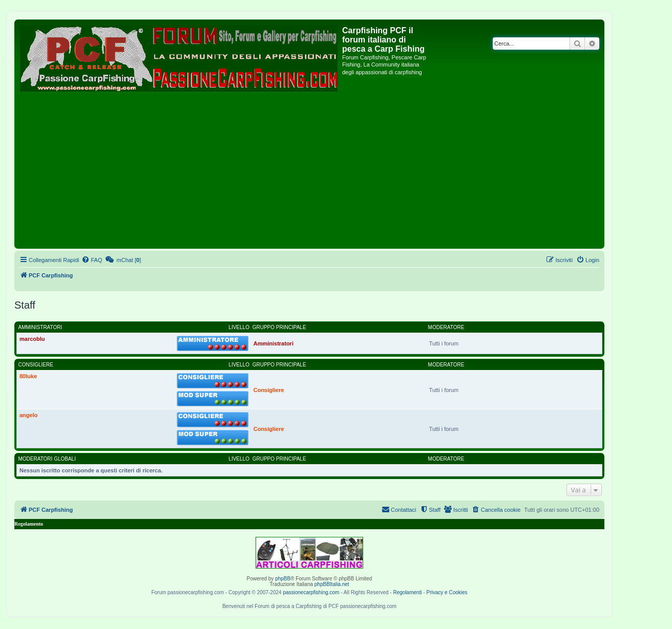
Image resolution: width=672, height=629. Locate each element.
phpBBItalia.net (332, 584)
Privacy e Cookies (447, 592)
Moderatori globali (47, 459)
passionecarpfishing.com (311, 592)
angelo (28, 415)
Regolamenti (407, 592)
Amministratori (40, 327)
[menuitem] (92, 260)
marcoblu (32, 339)
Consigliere (36, 365)
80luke (28, 376)
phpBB (283, 579)
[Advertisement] (309, 169)
